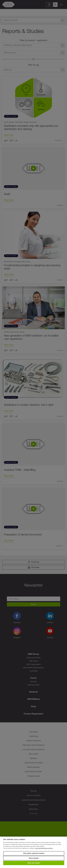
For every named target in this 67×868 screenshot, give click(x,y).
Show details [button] (34, 858)
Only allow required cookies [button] (34, 853)
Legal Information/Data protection (44, 848)
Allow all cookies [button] (34, 863)
